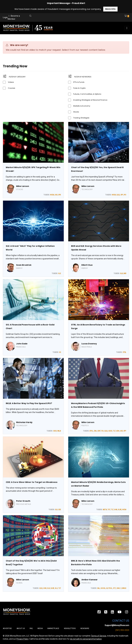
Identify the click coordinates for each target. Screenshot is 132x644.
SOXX (110, 431)
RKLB (59, 431)
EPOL (91, 431)
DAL (99, 588)
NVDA (52, 195)
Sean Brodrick (24, 265)
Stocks (76, 112)
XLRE (120, 510)
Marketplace (53, 628)
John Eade (22, 344)
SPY (122, 195)
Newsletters (70, 628)
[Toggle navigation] (127, 28)
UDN (118, 431)
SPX (60, 195)
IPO (125, 195)
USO (56, 195)
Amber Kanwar (90, 580)
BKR (125, 273)
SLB (121, 273)
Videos (11, 82)
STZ (114, 588)
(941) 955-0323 (122, 630)
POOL (110, 588)
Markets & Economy (82, 106)
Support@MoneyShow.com (117, 625)
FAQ (31, 628)
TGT (109, 510)
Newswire (85, 628)
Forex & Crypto (79, 88)
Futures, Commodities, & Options (87, 94)
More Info (110, 9)
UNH (118, 588)
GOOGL (103, 588)
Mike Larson (23, 186)
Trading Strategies (81, 118)
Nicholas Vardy (24, 422)
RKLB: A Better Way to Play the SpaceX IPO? (29, 403)
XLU (56, 588)
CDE (60, 510)
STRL (124, 352)
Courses (12, 88)
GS (60, 352)
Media (40, 628)
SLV (56, 510)
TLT (114, 431)
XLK (49, 588)
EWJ (95, 431)
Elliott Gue (87, 265)
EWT (99, 431)
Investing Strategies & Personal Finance (90, 100)
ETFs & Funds (79, 82)
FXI (102, 431)
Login (5, 17)
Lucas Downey (89, 344)
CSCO (55, 431)
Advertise (7, 628)
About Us (21, 628)
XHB (116, 510)
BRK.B (124, 588)
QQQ (118, 195)
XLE (60, 273)
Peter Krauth (23, 501)
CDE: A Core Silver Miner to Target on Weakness (32, 482)
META (105, 510)
